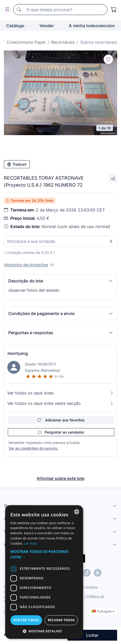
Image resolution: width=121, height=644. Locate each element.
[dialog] (44, 572)
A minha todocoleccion (92, 26)
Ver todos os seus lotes (60, 393)
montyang (18, 353)
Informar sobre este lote (61, 478)
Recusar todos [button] (61, 620)
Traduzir (17, 164)
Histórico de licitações (26, 265)
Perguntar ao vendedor (61, 432)
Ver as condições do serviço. (33, 448)
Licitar (92, 635)
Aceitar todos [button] (26, 620)
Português (103, 611)
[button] (60, 281)
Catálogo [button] (15, 26)
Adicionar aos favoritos (61, 420)
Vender (47, 26)
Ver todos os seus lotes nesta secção (60, 403)
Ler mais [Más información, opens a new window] (31, 543)
